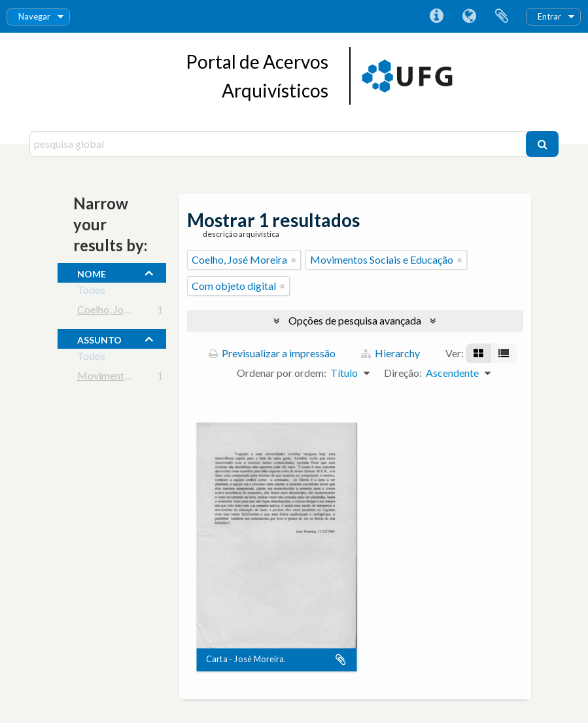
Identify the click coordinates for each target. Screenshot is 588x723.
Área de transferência (502, 16)
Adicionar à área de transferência (341, 660)
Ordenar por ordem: (282, 373)
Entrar (549, 16)
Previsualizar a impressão (272, 353)
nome (92, 272)
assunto (99, 338)
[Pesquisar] (542, 144)
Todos (91, 292)
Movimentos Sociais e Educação (149, 378)
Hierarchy (390, 353)
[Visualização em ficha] (478, 353)
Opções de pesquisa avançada (355, 320)
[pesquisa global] (279, 144)
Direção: (403, 373)
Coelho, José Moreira (125, 312)
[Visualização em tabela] (504, 353)
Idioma (469, 16)
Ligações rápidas (436, 16)
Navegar (34, 16)
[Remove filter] (294, 260)
